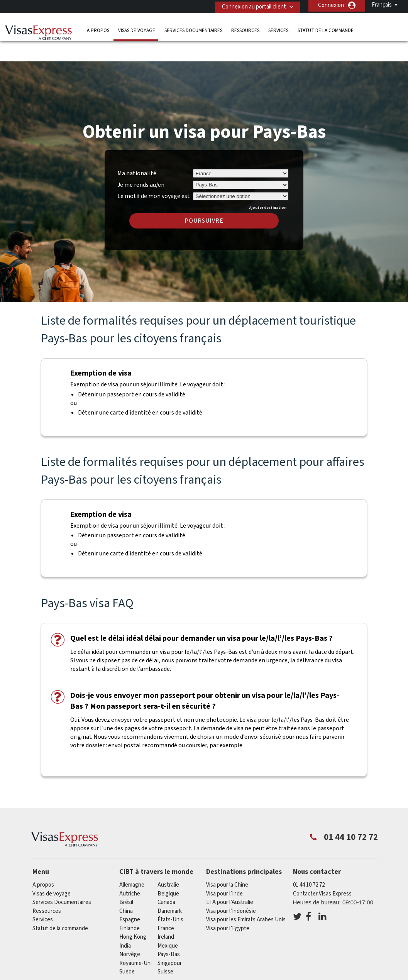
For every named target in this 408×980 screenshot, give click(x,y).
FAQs (111, 975)
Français (382, 5)
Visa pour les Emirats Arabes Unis (246, 897)
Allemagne (132, 862)
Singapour (170, 940)
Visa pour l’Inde (224, 871)
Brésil (126, 880)
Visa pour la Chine (227, 862)
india (125, 923)
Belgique (168, 871)
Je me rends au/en (141, 162)
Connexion (331, 5)
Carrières (346, 975)
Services (278, 29)
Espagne (130, 897)
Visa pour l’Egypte (228, 906)
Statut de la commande (326, 29)
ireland (166, 915)
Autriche (130, 871)
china (126, 888)
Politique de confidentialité (163, 975)
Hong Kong (133, 915)
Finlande (130, 906)
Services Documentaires (193, 29)
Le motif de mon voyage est (154, 173)
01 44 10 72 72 (309, 862)
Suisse (165, 949)
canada (166, 880)
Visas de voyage (137, 29)
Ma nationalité (137, 151)
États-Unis (170, 897)
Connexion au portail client (251, 5)
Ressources (245, 29)
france (166, 906)
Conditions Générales (235, 975)
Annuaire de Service (298, 975)
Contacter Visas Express (322, 871)
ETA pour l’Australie (230, 880)
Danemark (170, 888)
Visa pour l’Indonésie (231, 888)
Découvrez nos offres (66, 975)
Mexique (168, 923)
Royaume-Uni (135, 940)
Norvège (130, 932)
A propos (98, 29)
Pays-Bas (169, 932)
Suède (127, 949)
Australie (168, 862)
